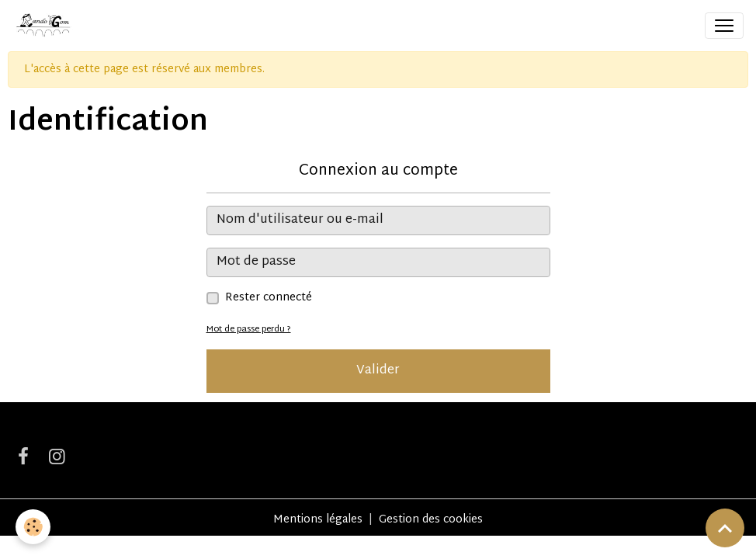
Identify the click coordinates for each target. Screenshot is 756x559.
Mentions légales (318, 520)
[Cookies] (33, 527)
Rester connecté (269, 298)
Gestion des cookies (431, 520)
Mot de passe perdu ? (249, 330)
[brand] (46, 26)
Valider (378, 371)
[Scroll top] (725, 528)
